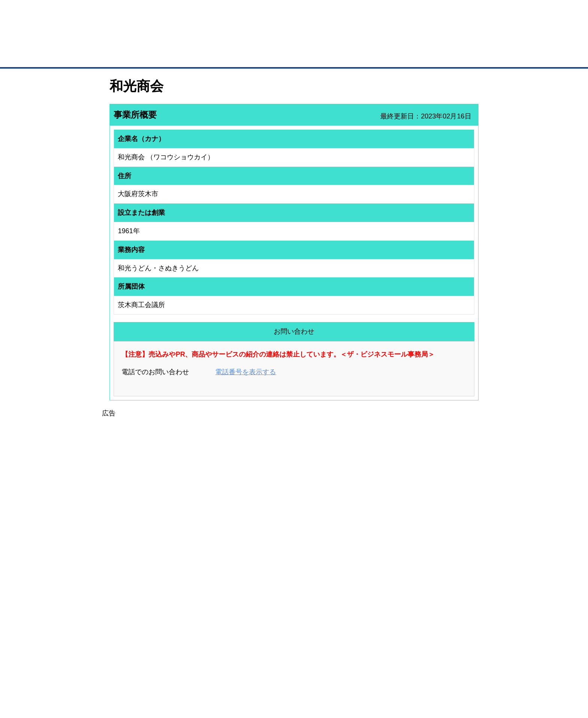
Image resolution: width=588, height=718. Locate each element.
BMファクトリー (210, 612)
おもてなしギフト (370, 605)
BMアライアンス (210, 631)
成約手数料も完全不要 (235, 40)
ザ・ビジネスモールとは (389, 13)
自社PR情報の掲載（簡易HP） (133, 624)
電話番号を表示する (246, 372)
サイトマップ (220, 673)
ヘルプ (304, 673)
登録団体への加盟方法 (281, 595)
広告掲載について (169, 673)
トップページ (126, 56)
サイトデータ (265, 673)
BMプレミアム (207, 585)
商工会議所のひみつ (373, 595)
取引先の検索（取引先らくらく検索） (140, 595)
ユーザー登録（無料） (124, 585)
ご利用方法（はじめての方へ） (445, 585)
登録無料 (138, 40)
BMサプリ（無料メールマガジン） (137, 634)
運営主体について (432, 605)
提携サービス (206, 622)
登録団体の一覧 (274, 585)
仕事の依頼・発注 (120, 605)
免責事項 (119, 684)
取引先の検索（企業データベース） (238, 56)
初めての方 (121, 673)
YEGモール (364, 615)
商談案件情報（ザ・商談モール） (136, 615)
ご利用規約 (390, 673)
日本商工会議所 (368, 585)
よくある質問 (427, 595)
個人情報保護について (443, 673)
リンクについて (344, 673)
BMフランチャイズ (212, 642)
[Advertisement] (294, 471)
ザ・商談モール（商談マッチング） (350, 56)
